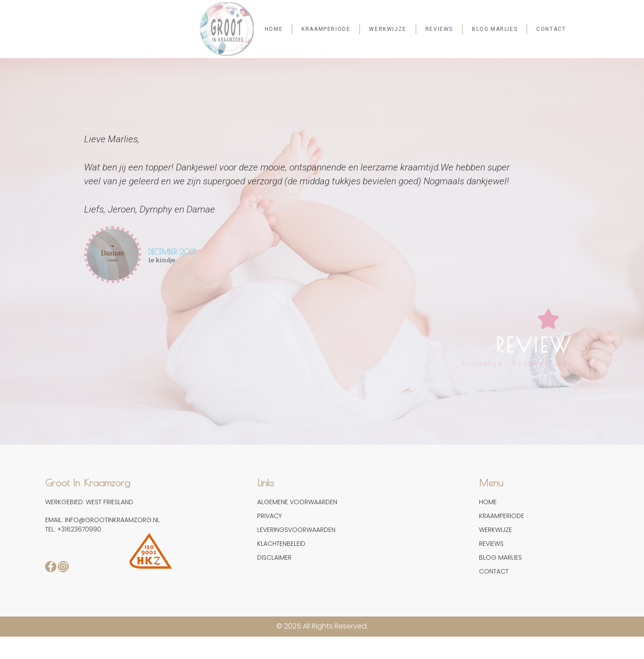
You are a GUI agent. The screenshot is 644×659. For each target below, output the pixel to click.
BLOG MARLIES (495, 29)
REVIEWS (439, 29)
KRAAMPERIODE (326, 29)
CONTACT (551, 29)
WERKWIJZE (388, 29)
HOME (274, 29)
